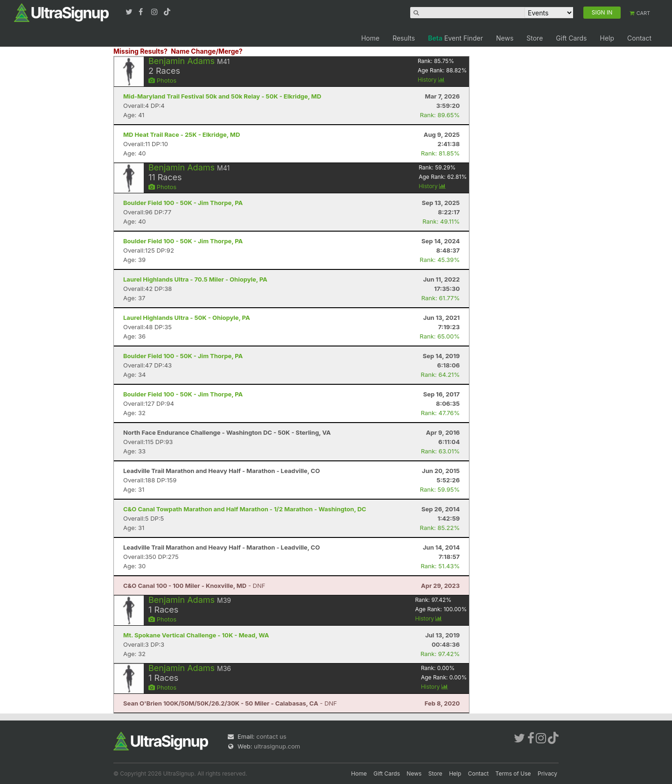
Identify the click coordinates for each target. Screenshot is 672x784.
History (431, 80)
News (505, 38)
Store (535, 38)
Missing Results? (140, 51)
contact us (271, 736)
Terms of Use (513, 773)
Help (607, 38)
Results (404, 38)
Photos (162, 80)
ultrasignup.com (277, 746)
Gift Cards (571, 38)
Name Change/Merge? (207, 51)
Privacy (547, 773)
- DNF (194, 586)
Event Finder (455, 38)
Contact (639, 38)
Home (370, 38)
